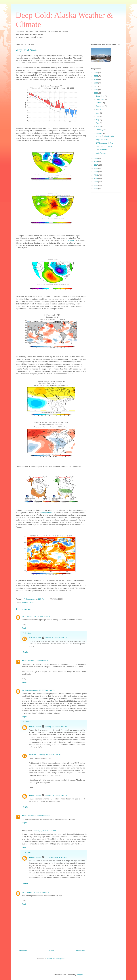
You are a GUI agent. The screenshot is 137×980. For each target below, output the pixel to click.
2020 (96, 93)
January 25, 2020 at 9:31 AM (38, 661)
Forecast (25, 603)
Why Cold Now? (102, 139)
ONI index (71, 240)
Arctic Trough (101, 153)
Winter (32, 603)
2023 (96, 83)
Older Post (80, 951)
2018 (96, 162)
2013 (96, 178)
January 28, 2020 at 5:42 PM (56, 795)
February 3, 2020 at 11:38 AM (44, 831)
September (101, 106)
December (100, 96)
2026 (96, 73)
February (100, 130)
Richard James (35, 638)
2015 (96, 172)
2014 (96, 175)
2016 (96, 168)
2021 (96, 90)
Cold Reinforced (102, 150)
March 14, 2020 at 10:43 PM (38, 892)
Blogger (79, 975)
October (99, 103)
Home (52, 951)
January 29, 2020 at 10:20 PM (39, 816)
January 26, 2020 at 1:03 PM (44, 690)
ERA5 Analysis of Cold (104, 143)
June (98, 116)
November (100, 99)
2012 (96, 182)
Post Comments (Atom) (56, 959)
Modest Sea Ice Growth (105, 136)
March (99, 126)
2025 (96, 76)
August (99, 109)
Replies (28, 633)
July (98, 113)
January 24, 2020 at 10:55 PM (39, 616)
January (99, 133)
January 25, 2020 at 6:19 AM (56, 638)
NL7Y (24, 616)
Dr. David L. (27, 690)
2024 (96, 80)
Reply (24, 628)
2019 (96, 158)
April (98, 123)
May (98, 120)
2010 (96, 189)
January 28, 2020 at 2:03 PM (56, 726)
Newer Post (22, 951)
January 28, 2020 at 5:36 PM (50, 755)
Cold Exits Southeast (104, 146)
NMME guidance (46, 513)
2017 (96, 165)
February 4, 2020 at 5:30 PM (56, 857)
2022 (96, 86)
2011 (96, 185)
